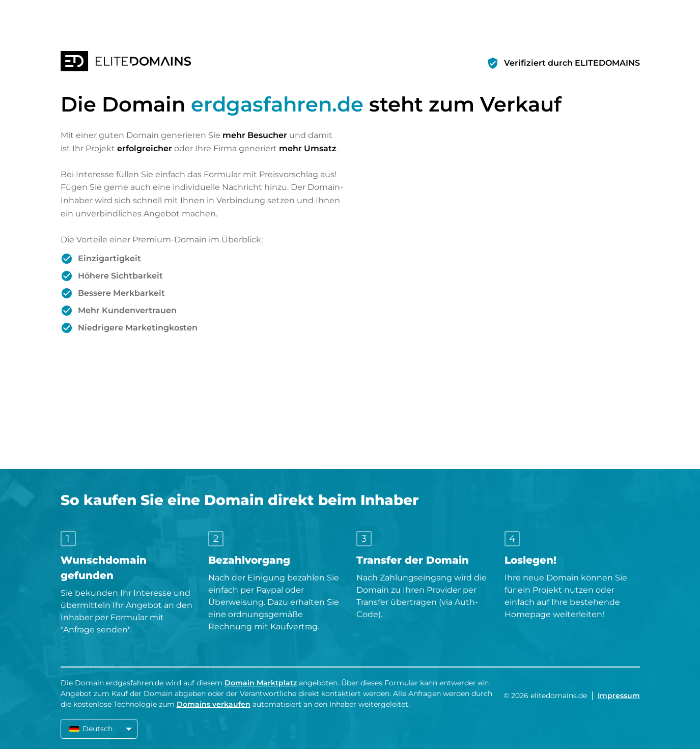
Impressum (619, 696)
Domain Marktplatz (261, 683)
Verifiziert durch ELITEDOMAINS (572, 63)
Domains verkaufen (214, 704)
